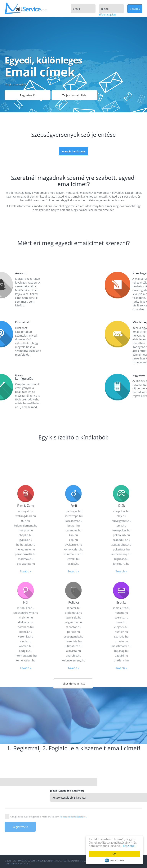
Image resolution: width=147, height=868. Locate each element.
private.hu (121, 811)
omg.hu (121, 695)
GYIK (28, 864)
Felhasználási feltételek (76, 861)
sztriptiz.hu (121, 806)
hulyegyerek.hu (121, 690)
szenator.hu (73, 796)
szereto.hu (121, 787)
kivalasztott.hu (26, 733)
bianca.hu (26, 801)
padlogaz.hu (74, 680)
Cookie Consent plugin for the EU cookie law (114, 860)
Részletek (129, 846)
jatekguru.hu (121, 733)
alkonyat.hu (26, 680)
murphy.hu (26, 700)
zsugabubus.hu (121, 714)
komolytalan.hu (74, 719)
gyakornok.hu (73, 714)
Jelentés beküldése (73, 151)
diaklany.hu (26, 791)
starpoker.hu (121, 680)
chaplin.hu (26, 704)
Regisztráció (28, 95)
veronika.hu (26, 806)
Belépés (135, 9)
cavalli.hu (73, 728)
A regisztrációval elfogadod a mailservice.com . (49, 817)
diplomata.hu (73, 782)
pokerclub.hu (121, 704)
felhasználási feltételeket (73, 817)
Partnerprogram (15, 864)
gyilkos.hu (26, 709)
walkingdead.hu (26, 685)
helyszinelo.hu (26, 719)
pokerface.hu (121, 719)
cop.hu (73, 709)
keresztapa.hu (74, 685)
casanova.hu (73, 700)
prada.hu (73, 733)
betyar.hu (74, 695)
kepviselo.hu (73, 787)
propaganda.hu (73, 806)
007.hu (26, 690)
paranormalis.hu (26, 723)
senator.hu (74, 777)
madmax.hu (26, 728)
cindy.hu (26, 811)
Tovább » (26, 741)
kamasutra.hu (121, 777)
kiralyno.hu (26, 787)
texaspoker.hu (121, 700)
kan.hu (73, 704)
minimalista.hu (74, 723)
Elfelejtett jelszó (108, 14)
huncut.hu (121, 782)
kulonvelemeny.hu (26, 695)
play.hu (121, 685)
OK (114, 854)
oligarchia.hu (73, 791)
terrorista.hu (74, 811)
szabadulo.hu (121, 709)
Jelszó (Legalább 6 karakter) (112, 791)
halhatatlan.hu (26, 714)
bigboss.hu (121, 728)
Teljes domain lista (74, 95)
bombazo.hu (26, 796)
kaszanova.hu (74, 690)
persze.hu (74, 801)
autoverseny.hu (121, 723)
